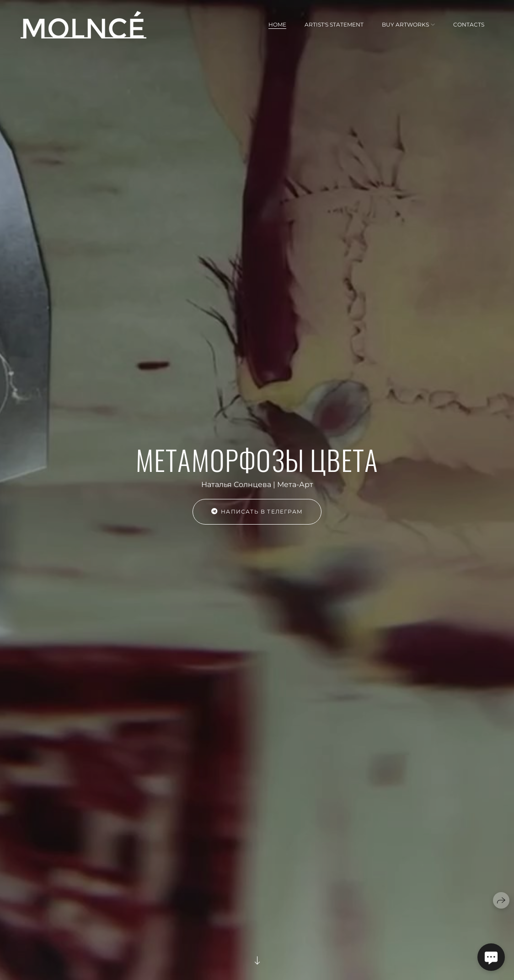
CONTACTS (469, 24)
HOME (277, 24)
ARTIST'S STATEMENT (334, 24)
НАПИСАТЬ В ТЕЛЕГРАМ (257, 512)
